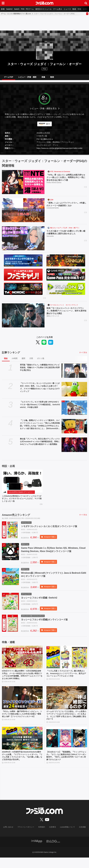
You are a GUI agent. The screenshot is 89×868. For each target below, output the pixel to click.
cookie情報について (66, 838)
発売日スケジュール (43, 9)
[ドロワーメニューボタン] (3, 3)
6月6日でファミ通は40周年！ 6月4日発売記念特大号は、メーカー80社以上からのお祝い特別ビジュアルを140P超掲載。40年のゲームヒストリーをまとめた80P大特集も (22, 682)
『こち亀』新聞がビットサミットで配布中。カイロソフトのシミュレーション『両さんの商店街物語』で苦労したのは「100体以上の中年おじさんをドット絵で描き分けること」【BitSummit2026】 (40, 427)
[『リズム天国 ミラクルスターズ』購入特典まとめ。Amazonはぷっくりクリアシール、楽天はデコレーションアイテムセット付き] (67, 664)
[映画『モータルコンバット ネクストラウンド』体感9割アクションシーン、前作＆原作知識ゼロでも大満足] (23, 317)
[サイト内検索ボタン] (86, 3)
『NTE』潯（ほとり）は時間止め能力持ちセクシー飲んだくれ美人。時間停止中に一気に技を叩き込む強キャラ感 (66, 180)
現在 (6, 360)
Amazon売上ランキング (16, 518)
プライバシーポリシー (27, 838)
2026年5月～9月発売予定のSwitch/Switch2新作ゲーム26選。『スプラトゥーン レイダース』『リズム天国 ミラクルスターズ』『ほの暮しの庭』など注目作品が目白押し (22, 766)
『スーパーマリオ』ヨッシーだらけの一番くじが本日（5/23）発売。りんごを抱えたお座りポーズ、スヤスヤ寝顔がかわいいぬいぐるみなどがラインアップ (40, 389)
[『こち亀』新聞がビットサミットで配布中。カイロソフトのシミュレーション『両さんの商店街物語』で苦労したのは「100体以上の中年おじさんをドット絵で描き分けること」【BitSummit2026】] (74, 428)
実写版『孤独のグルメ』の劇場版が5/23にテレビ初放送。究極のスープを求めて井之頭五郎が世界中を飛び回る (40, 370)
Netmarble (50, 239)
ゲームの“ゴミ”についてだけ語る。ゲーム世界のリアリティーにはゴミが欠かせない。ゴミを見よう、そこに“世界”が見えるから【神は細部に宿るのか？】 (66, 724)
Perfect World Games (54, 185)
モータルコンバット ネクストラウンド (64, 307)
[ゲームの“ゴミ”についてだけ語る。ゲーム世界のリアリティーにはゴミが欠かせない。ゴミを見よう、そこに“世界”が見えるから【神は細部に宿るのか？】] (67, 706)
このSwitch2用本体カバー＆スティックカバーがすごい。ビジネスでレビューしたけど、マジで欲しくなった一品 (22, 501)
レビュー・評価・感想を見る (43, 111)
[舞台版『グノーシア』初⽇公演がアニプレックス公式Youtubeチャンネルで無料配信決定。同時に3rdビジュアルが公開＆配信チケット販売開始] (74, 447)
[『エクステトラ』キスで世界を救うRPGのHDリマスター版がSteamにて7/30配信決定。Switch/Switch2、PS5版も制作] (74, 410)
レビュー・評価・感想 (27, 78)
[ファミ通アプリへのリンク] (37, 852)
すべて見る (83, 355)
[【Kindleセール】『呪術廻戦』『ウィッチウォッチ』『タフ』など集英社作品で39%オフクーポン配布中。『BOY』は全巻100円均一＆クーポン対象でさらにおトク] (67, 748)
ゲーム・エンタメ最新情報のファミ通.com (16, 14)
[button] (44, 154)
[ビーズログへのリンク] (53, 852)
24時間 (15, 360)
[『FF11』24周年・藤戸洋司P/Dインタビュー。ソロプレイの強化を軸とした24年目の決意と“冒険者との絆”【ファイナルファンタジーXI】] (22, 706)
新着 (3, 9)
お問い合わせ (10, 838)
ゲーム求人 (58, 9)
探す (48, 126)
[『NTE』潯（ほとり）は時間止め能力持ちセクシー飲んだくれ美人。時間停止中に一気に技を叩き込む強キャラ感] (23, 184)
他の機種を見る (46, 141)
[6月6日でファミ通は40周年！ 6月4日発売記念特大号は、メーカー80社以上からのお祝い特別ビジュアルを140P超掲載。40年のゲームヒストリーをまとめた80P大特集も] (22, 664)
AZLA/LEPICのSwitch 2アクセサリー (21, 494)
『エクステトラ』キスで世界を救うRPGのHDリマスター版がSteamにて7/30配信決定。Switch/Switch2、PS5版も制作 (40, 407)
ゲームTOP (9, 78)
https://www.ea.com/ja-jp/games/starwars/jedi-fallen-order (59, 150)
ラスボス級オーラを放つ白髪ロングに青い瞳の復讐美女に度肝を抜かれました (66, 235)
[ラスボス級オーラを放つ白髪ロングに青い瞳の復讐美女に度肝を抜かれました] (23, 240)
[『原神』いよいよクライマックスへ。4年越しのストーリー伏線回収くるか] (23, 212)
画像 (43, 78)
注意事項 (52, 838)
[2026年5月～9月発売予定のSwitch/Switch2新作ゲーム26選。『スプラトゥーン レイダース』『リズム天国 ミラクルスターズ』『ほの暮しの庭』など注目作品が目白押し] (22, 748)
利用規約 (42, 838)
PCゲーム (30, 9)
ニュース (67, 9)
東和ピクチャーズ (53, 319)
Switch (17, 9)
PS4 (44, 69)
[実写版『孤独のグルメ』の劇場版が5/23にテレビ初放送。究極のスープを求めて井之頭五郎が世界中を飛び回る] (74, 373)
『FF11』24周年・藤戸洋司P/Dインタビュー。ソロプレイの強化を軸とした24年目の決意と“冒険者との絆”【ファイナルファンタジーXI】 (22, 724)
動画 (74, 9)
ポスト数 (41, 360)
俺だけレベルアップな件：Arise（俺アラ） (65, 230)
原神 (52, 202)
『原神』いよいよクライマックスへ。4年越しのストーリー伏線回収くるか (67, 206)
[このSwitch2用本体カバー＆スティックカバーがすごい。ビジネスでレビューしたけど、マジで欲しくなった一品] (22, 483)
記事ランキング (11, 355)
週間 (23, 360)
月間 (31, 360)
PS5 (23, 9)
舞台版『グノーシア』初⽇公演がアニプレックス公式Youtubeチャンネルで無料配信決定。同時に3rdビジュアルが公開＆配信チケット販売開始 (40, 444)
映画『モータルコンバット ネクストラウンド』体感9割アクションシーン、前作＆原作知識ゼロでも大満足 (67, 313)
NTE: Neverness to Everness (60, 174)
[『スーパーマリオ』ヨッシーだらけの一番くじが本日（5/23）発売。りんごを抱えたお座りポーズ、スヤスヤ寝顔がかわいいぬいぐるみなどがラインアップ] (74, 391)
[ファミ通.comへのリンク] (44, 3)
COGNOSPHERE (53, 211)
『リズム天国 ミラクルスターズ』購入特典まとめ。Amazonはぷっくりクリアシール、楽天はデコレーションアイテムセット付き (66, 682)
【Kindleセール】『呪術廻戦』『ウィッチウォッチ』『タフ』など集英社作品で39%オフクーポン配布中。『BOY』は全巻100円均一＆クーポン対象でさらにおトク (66, 766)
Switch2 (9, 9)
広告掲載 (80, 838)
